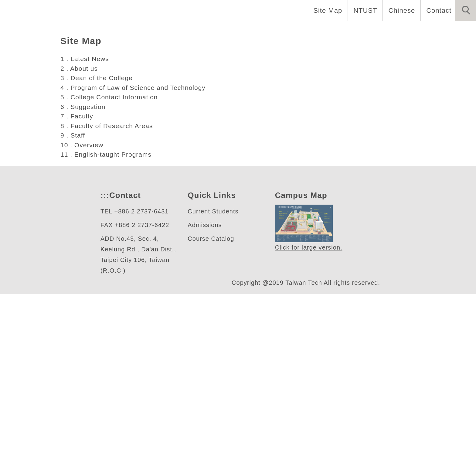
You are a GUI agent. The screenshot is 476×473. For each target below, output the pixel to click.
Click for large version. (309, 427)
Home (430, 30)
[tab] (241, 179)
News (461, 30)
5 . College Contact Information (112, 276)
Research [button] (392, 30)
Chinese (400, 10)
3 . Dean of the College (98, 257)
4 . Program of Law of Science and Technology (136, 266)
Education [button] (291, 30)
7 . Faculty (77, 295)
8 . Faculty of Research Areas (108, 305)
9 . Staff (73, 314)
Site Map (326, 10)
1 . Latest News (85, 237)
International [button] (342, 30)
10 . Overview (83, 324)
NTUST (364, 10)
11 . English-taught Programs (108, 333)
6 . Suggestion (84, 285)
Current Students (215, 390)
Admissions (206, 404)
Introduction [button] (240, 30)
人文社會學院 (54, 144)
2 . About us (80, 247)
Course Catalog (211, 418)
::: (104, 374)
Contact (438, 10)
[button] (465, 11)
